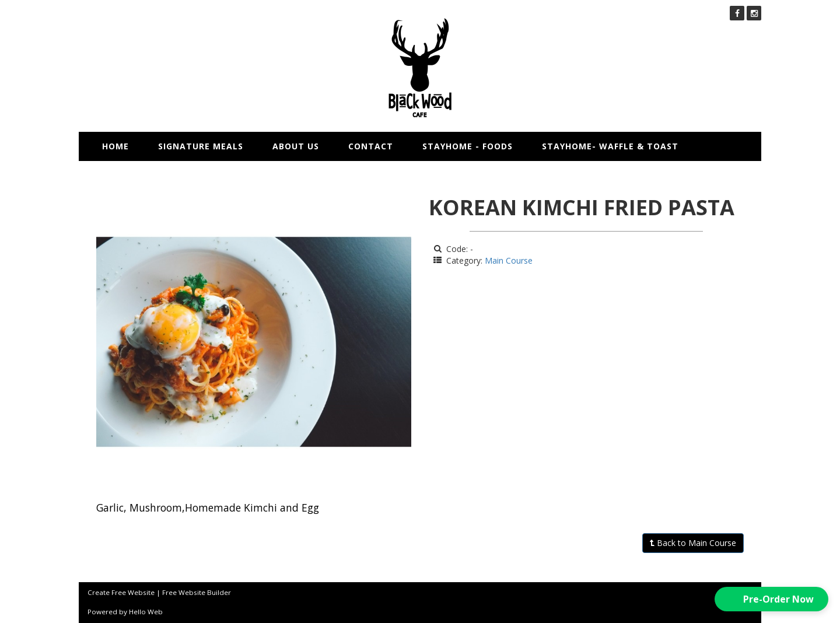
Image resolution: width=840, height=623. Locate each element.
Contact (371, 146)
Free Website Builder (197, 592)
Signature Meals (201, 146)
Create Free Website (121, 592)
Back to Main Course (693, 543)
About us (296, 146)
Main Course (509, 260)
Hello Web (146, 612)
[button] (771, 599)
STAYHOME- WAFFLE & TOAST (610, 146)
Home (116, 146)
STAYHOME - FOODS (468, 146)
